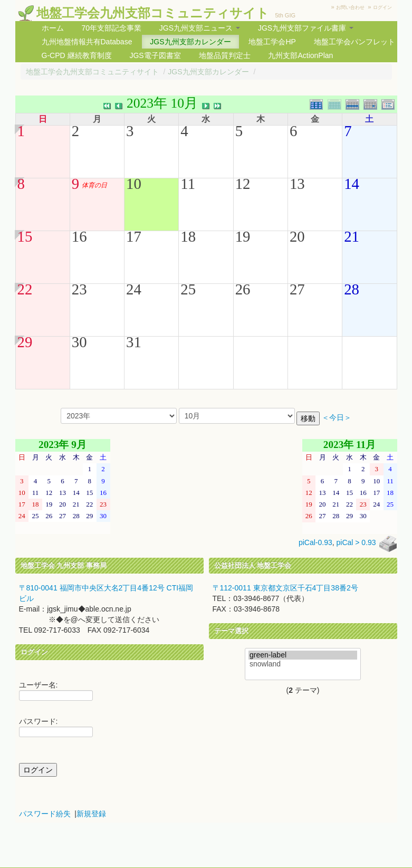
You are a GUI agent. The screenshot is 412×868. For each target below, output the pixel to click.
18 (188, 236)
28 (352, 289)
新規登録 (91, 814)
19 (243, 236)
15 (25, 236)
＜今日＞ (337, 418)
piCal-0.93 (315, 543)
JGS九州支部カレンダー (190, 42)
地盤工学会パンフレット (354, 42)
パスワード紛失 (45, 814)
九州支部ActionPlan (300, 55)
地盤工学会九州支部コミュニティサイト (153, 13)
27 (297, 289)
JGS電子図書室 (155, 55)
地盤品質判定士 (225, 55)
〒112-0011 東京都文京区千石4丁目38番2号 (285, 588)
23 (79, 289)
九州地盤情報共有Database (87, 42)
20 (297, 236)
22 (25, 289)
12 (243, 184)
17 (134, 236)
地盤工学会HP (272, 42)
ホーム (53, 28)
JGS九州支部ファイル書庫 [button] (306, 28)
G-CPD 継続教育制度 (77, 55)
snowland (303, 664)
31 (134, 342)
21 (352, 236)
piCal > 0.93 (356, 543)
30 (79, 342)
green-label (303, 655)
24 (134, 289)
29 (25, 342)
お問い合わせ (350, 7)
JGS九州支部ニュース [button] (200, 28)
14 (352, 184)
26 (243, 289)
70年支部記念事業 (111, 28)
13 (297, 184)
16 (79, 236)
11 (188, 184)
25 (188, 289)
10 (134, 184)
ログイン (382, 7)
